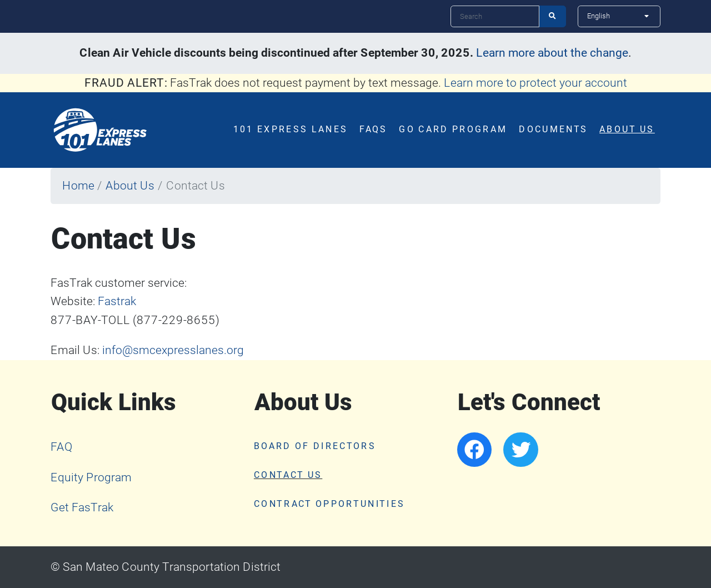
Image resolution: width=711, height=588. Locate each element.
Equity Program (91, 477)
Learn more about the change (552, 53)
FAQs (373, 129)
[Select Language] (619, 16)
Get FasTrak (82, 507)
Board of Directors (315, 446)
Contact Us (288, 475)
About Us (627, 129)
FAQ (62, 447)
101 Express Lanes (291, 129)
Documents (553, 129)
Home (78, 186)
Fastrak (117, 301)
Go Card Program (453, 129)
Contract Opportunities (329, 504)
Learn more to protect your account (535, 83)
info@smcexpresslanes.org (173, 350)
